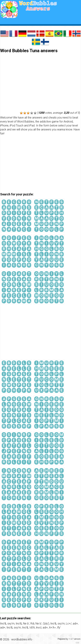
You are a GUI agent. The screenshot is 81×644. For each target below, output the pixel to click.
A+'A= (52, 628)
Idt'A (32, 628)
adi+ (75, 624)
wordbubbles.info (22, 639)
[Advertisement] (40, 82)
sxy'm (11, 624)
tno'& (3, 624)
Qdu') (46, 624)
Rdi (32, 624)
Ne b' (26, 624)
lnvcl (39, 628)
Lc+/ (69, 624)
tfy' (59, 628)
